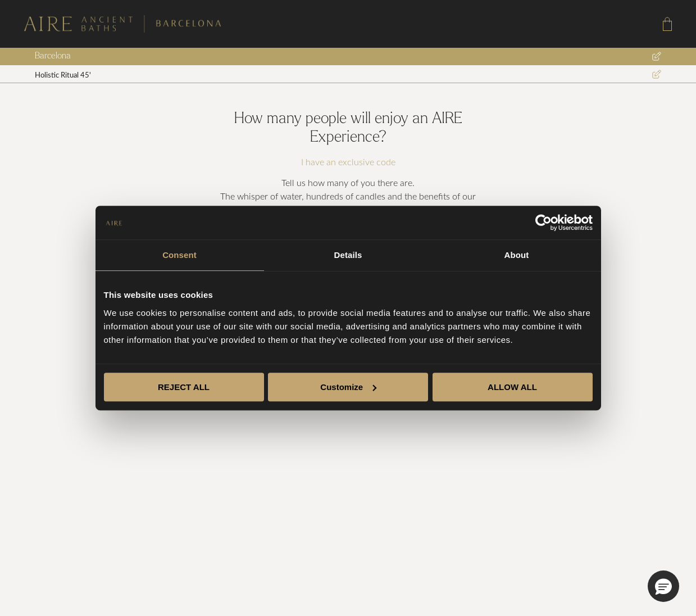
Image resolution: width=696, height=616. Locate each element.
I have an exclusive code (348, 162)
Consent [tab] (179, 255)
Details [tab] (348, 255)
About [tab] (517, 255)
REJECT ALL (184, 387)
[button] (663, 586)
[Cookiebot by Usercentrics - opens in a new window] (543, 223)
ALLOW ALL (512, 387)
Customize (348, 387)
